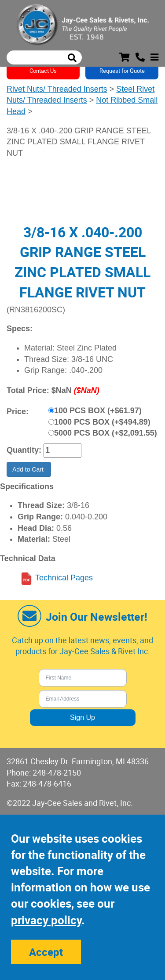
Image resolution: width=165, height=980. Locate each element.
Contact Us (43, 71)
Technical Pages (64, 578)
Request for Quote (122, 71)
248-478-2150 (57, 773)
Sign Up (82, 717)
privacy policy (46, 920)
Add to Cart (29, 469)
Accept (46, 952)
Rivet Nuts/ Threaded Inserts (57, 89)
